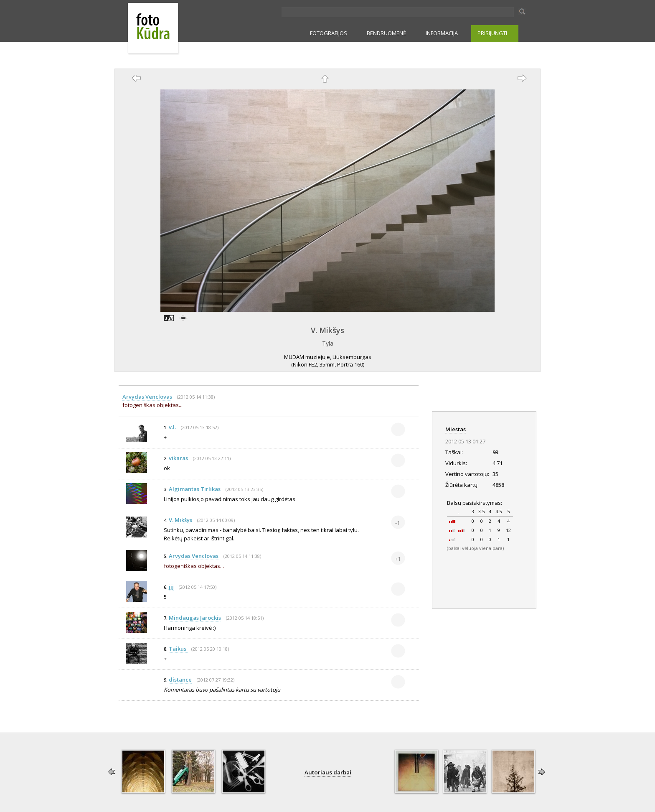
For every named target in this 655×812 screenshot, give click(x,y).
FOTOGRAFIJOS (329, 33)
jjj (171, 587)
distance (180, 680)
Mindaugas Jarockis (195, 618)
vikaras (178, 458)
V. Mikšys (327, 330)
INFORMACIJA (442, 33)
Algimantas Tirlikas (195, 489)
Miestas (456, 429)
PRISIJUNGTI (492, 33)
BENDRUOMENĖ (386, 33)
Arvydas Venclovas (147, 397)
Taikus (178, 649)
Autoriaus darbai (328, 772)
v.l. (172, 427)
